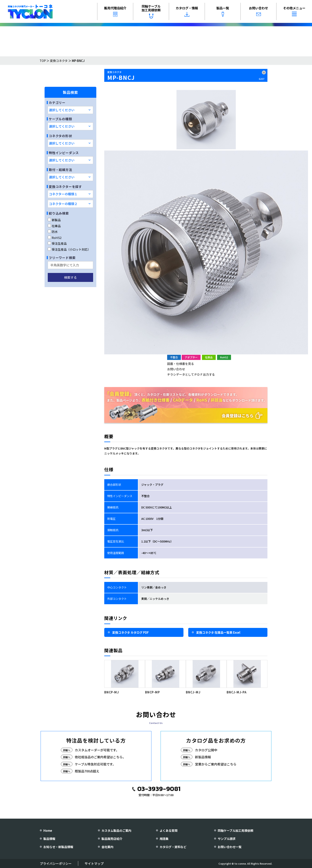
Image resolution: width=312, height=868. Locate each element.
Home (48, 830)
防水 (53, 232)
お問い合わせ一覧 (230, 847)
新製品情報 (203, 757)
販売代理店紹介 (115, 11)
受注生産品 (57, 243)
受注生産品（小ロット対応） (69, 249)
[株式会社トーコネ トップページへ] (30, 11)
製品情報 (49, 839)
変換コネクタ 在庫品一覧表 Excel (218, 632)
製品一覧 (223, 11)
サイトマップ (94, 863)
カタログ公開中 (206, 750)
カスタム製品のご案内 (116, 830)
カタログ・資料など (173, 847)
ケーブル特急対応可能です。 (95, 764)
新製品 (54, 220)
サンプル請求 (227, 839)
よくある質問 (169, 830)
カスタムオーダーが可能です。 (97, 750)
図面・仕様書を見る (181, 364)
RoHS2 (55, 238)
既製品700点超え (87, 771)
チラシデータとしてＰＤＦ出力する (191, 374)
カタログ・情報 (187, 11)
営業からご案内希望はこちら (216, 764)
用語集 (164, 839)
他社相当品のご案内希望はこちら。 (100, 757)
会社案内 (107, 847)
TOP (43, 61)
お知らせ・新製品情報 (58, 847)
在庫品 (54, 226)
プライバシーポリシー (56, 863)
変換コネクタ (59, 61)
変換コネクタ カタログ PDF (131, 632)
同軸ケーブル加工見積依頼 (151, 11)
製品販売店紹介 (112, 839)
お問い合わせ (258, 11)
